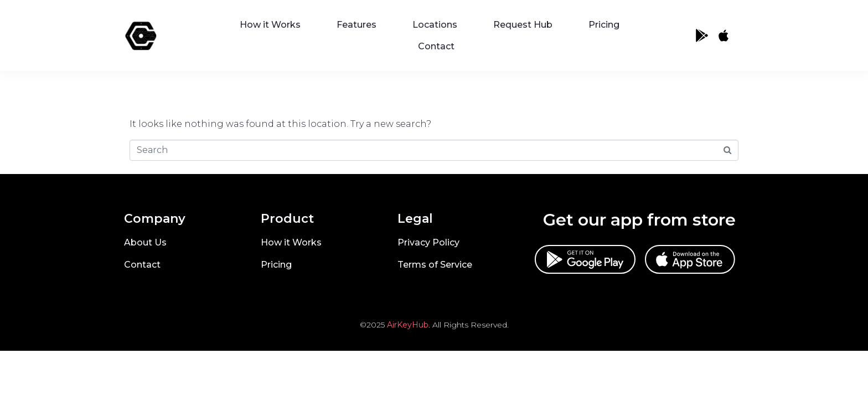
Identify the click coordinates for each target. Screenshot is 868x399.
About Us (145, 242)
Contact (436, 46)
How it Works (270, 25)
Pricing (604, 25)
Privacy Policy (428, 242)
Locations (435, 25)
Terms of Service (435, 265)
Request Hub (523, 25)
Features (356, 25)
